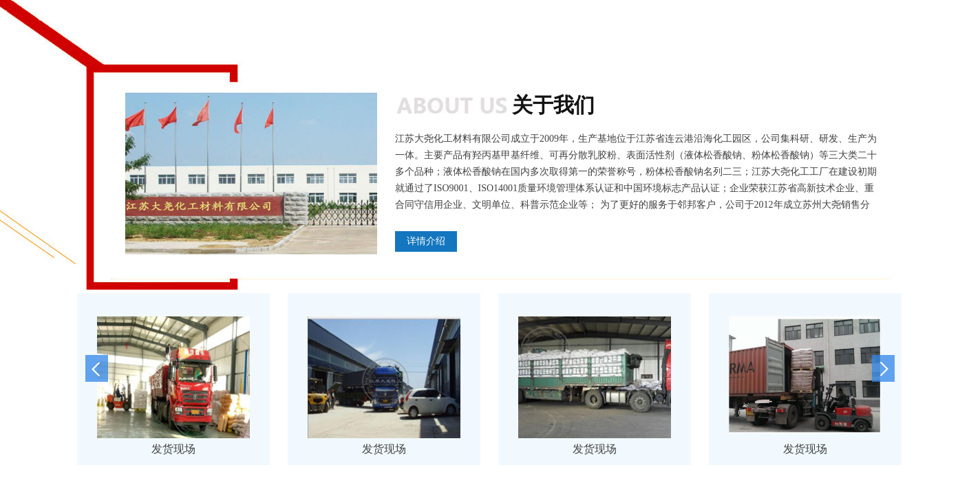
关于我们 (553, 105)
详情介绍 (426, 241)
